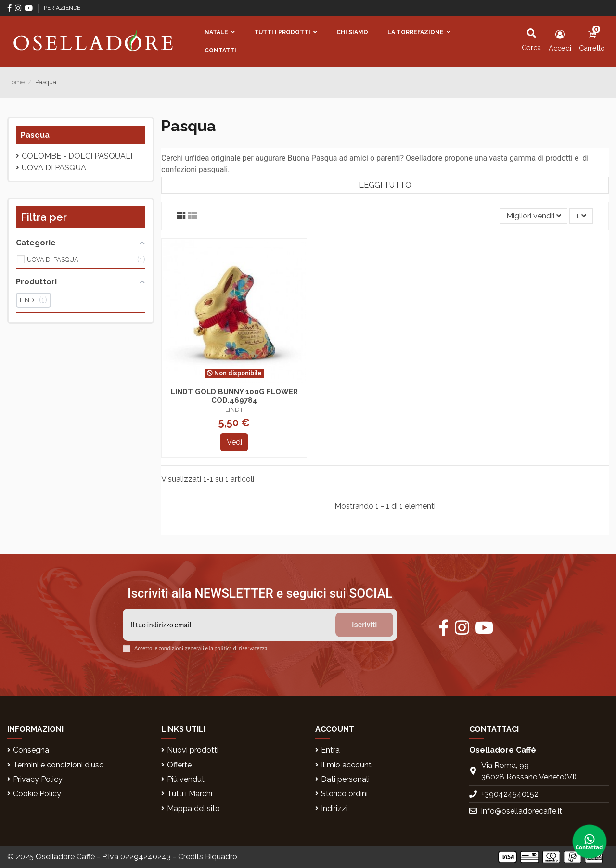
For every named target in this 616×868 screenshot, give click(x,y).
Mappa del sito (193, 809)
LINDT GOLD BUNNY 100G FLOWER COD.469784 (234, 396)
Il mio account (346, 765)
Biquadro (221, 857)
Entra (330, 750)
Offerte (179, 765)
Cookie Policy (37, 794)
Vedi (234, 442)
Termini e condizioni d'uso (58, 765)
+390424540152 (510, 794)
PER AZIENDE (62, 8)
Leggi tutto (385, 185)
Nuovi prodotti (193, 750)
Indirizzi (334, 809)
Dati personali (345, 779)
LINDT (234, 410)
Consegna (31, 750)
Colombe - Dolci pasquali (77, 156)
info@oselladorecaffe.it (522, 811)
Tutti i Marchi (190, 794)
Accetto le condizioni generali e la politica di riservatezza (201, 648)
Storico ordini (344, 794)
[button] (220, 32)
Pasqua (35, 135)
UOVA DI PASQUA (54, 168)
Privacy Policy (38, 779)
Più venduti (186, 779)
